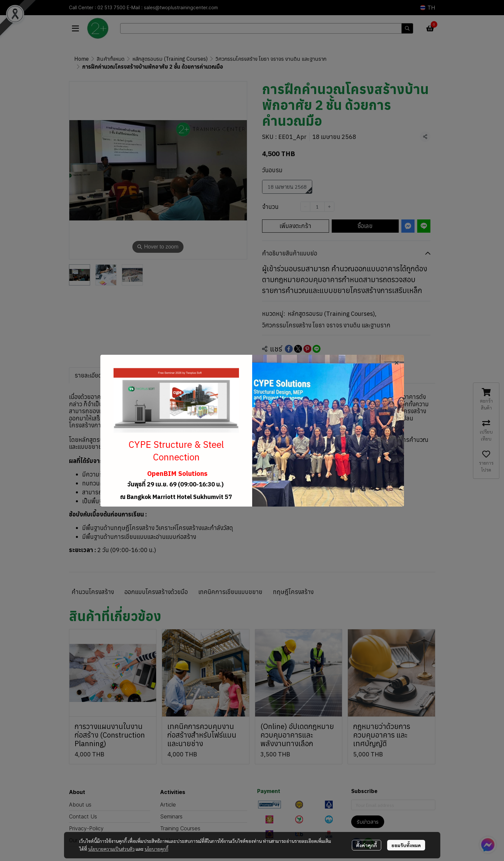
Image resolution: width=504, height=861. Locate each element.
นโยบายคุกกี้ (156, 849)
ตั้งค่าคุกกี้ (367, 845)
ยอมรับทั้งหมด (406, 845)
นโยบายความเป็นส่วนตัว (111, 849)
